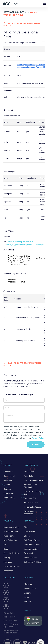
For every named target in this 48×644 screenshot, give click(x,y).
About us (28, 579)
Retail (6, 545)
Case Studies (29, 529)
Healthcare (8, 566)
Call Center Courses (32, 537)
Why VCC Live (30, 583)
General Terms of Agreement (10, 620)
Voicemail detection (32, 506)
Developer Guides (13, 12)
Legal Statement (10, 615)
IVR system (29, 475)
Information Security (32, 541)
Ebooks (27, 533)
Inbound (7, 487)
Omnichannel (9, 479)
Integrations (8, 495)
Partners (28, 596)
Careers (27, 587)
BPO (5, 541)
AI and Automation (11, 529)
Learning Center (30, 545)
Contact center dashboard (30, 511)
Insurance (7, 558)
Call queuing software (33, 483)
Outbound (7, 483)
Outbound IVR (30, 497)
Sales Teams (8, 533)
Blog (26, 525)
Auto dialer (28, 479)
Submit (36, 448)
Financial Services (10, 550)
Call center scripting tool (34, 493)
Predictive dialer (30, 501)
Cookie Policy (9, 612)
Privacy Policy (38, 441)
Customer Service (10, 525)
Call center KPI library (33, 558)
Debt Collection (9, 537)
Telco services (30, 554)
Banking (7, 554)
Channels (7, 491)
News (26, 591)
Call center (8, 475)
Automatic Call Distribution (30, 488)
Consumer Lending (11, 562)
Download (28, 550)
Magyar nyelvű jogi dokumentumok (11, 625)
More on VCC (9, 499)
